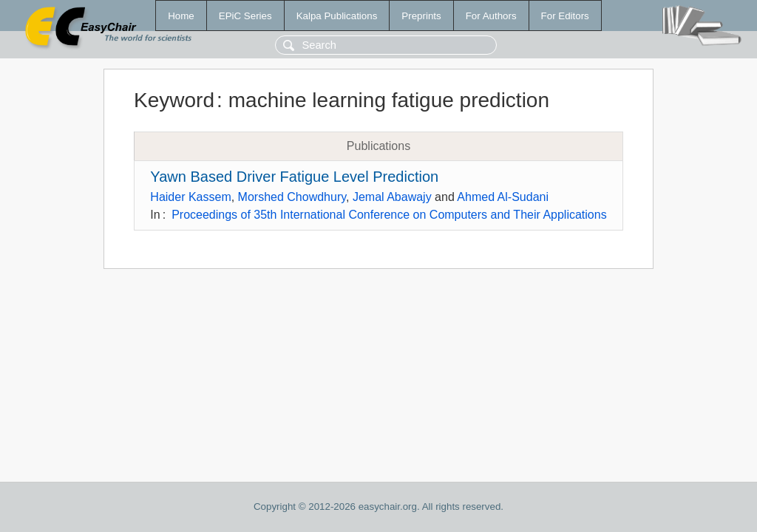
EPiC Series (245, 16)
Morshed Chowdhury (292, 197)
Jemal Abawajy (392, 197)
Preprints (421, 16)
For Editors (565, 16)
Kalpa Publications (337, 16)
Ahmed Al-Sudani (503, 197)
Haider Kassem (190, 197)
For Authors (491, 16)
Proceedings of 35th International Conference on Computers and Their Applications (389, 215)
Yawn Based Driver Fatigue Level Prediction (294, 177)
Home (181, 16)
